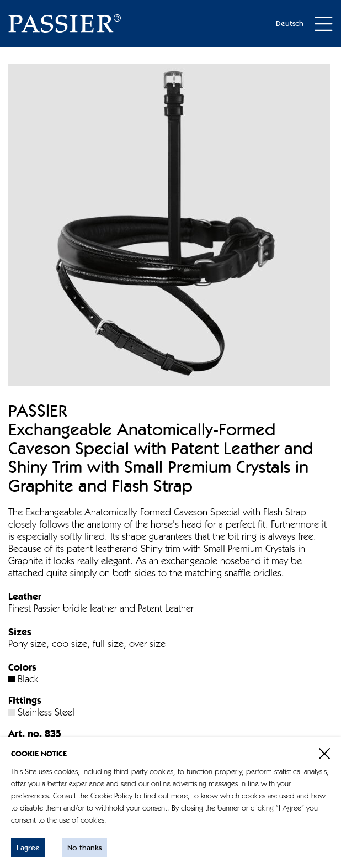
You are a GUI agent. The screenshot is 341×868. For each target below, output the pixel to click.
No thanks (84, 848)
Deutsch (290, 24)
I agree (28, 848)
